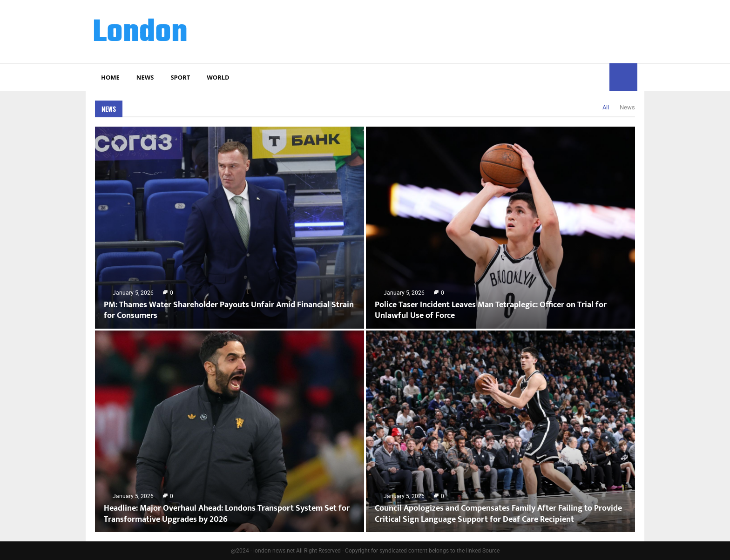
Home (110, 77)
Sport (180, 77)
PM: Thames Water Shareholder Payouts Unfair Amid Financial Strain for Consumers (229, 310)
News (145, 77)
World (218, 77)
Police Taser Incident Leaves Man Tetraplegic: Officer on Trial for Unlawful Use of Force (491, 310)
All (606, 107)
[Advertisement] (468, 30)
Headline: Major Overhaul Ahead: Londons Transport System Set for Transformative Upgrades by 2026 (227, 514)
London (140, 33)
